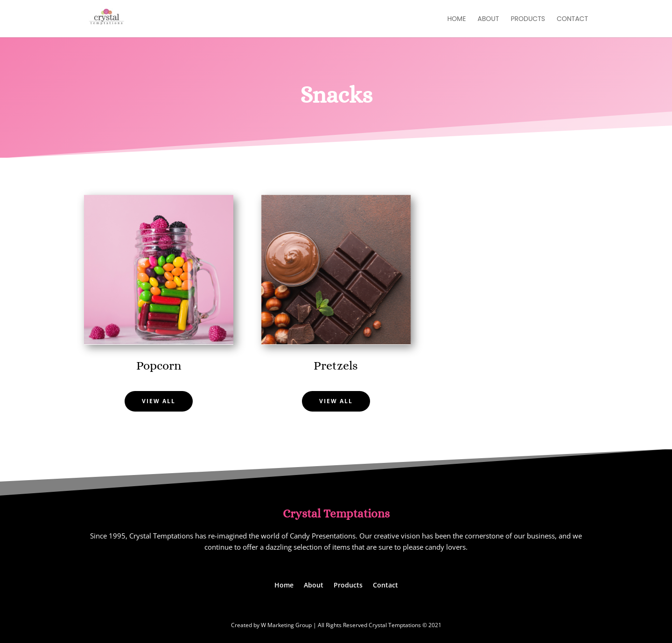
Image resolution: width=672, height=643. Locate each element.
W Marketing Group (286, 625)
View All (159, 401)
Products (528, 19)
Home (456, 19)
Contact (572, 19)
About (488, 19)
